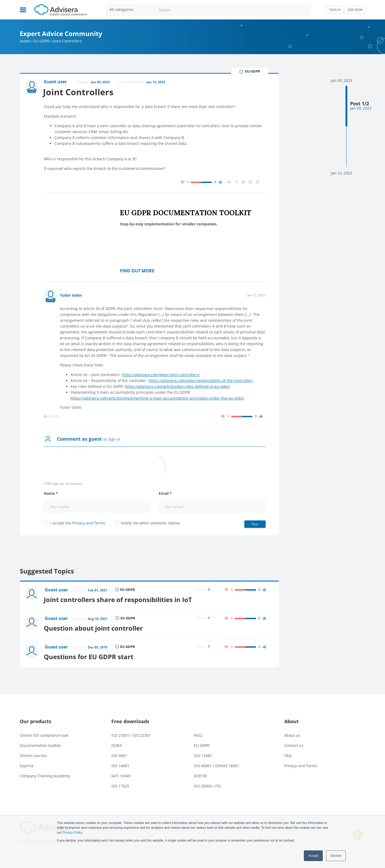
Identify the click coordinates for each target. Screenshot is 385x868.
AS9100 (200, 775)
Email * (165, 493)
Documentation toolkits (40, 744)
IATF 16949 (121, 775)
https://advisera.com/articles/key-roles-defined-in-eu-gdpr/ (178, 386)
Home (25, 41)
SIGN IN (335, 10)
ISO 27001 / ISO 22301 (131, 734)
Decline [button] (336, 856)
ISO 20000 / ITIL (208, 785)
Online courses (33, 754)
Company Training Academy (45, 775)
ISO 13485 (203, 754)
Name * (51, 493)
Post (255, 524)
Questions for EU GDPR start (90, 655)
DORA (117, 744)
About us (292, 734)
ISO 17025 (120, 785)
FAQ (288, 754)
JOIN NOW (355, 10)
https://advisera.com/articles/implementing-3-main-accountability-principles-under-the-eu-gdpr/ (157, 398)
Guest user (57, 590)
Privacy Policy (72, 833)
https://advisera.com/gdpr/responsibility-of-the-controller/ (201, 381)
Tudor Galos (71, 295)
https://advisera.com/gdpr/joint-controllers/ (161, 375)
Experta (27, 764)
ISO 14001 (120, 764)
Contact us (294, 744)
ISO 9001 (119, 754)
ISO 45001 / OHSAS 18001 (217, 764)
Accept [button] (313, 856)
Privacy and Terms (89, 523)
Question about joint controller (95, 627)
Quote (52, 416)
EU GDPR (42, 41)
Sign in (114, 439)
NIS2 (198, 734)
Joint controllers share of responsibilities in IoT (119, 599)
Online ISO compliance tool (44, 734)
